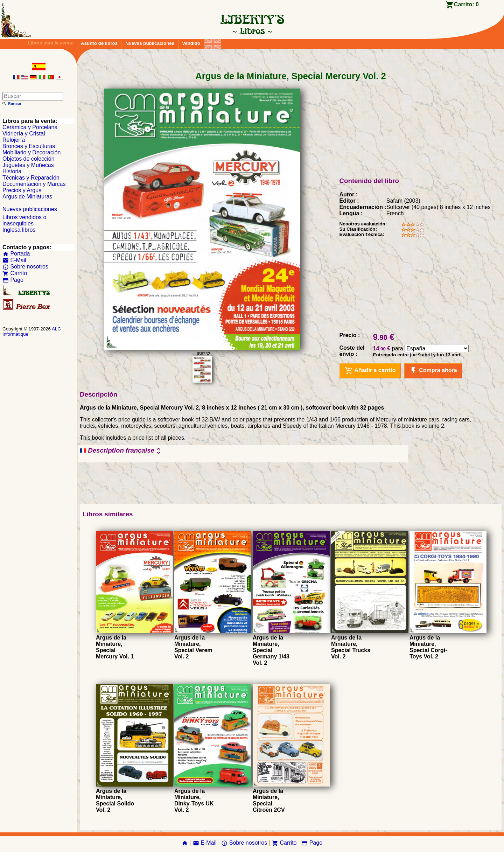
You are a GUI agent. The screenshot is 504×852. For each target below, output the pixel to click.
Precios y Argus (22, 190)
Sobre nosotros (25, 267)
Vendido (191, 43)
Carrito (15, 273)
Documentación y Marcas (34, 184)
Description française (121, 451)
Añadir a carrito (370, 371)
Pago (13, 280)
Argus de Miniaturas (27, 197)
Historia (12, 171)
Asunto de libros (99, 43)
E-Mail (14, 260)
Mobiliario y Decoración (31, 152)
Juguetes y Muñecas (28, 165)
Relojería (14, 140)
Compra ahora (433, 371)
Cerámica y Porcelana (30, 127)
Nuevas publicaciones (150, 43)
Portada (16, 254)
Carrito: (466, 4)
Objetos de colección (29, 159)
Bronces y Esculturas (29, 146)
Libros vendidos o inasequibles (24, 220)
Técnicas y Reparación (31, 178)
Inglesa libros (19, 230)
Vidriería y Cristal (24, 134)
